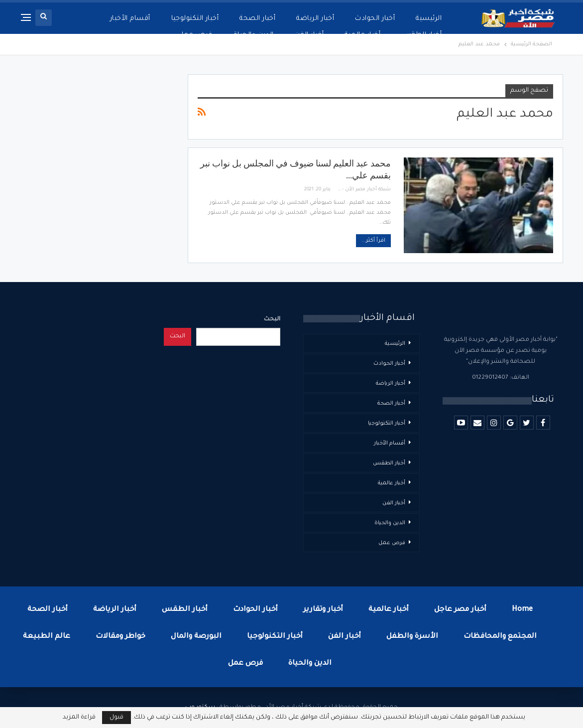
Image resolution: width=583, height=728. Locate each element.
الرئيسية (429, 19)
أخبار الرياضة (315, 19)
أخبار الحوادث (375, 19)
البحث (272, 320)
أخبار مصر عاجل (460, 610)
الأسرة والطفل (412, 637)
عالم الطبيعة (47, 637)
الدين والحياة (390, 523)
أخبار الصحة (257, 19)
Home (522, 610)
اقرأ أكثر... (373, 241)
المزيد (141, 19)
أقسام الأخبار (390, 443)
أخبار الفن (394, 503)
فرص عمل (392, 543)
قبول (117, 718)
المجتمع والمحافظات (500, 637)
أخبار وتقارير (323, 610)
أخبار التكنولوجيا (195, 19)
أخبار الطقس (389, 463)
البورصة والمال (196, 637)
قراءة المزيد (79, 718)
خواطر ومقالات (120, 637)
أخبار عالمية (392, 483)
